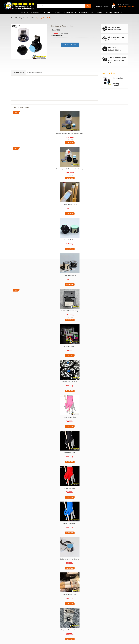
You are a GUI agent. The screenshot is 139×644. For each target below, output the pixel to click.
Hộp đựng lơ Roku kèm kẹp (118, 79)
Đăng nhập (99, 6)
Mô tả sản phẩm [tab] (18, 73)
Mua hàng (70, 249)
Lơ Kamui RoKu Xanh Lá (69, 240)
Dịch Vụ (99, 12)
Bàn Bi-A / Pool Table (86, 12)
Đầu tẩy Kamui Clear (70, 594)
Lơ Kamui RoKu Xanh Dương (70, 559)
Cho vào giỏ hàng (70, 45)
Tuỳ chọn (69, 143)
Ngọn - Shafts (34, 12)
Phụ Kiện (57, 12)
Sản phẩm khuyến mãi (113, 12)
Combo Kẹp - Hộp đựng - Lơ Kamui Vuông (70, 169)
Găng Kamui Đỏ (69, 488)
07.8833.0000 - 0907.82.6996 (127, 7)
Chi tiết (69, 355)
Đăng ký (106, 6)
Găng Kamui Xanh (69, 524)
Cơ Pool (24, 12)
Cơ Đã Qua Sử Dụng (70, 12)
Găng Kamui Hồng (70, 417)
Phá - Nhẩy (46, 12)
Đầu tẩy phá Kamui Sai (70, 382)
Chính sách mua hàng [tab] (35, 73)
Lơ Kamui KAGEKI (70, 346)
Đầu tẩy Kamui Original (70, 204)
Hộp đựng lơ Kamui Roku (70, 630)
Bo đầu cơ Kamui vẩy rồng (70, 311)
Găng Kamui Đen (69, 453)
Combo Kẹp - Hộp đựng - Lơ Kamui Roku (70, 133)
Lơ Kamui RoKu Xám (69, 275)
